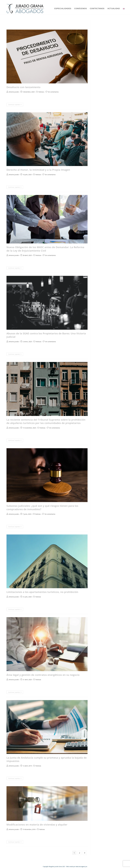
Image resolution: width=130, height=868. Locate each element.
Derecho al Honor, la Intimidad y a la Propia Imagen (38, 170)
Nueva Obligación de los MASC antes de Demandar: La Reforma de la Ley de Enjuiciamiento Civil (45, 249)
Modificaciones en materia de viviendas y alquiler (37, 825)
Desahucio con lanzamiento (23, 87)
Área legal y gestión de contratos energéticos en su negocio (43, 675)
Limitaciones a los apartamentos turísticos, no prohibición (42, 592)
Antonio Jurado (14, 92)
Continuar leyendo (16, 104)
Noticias (41, 92)
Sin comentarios (53, 92)
